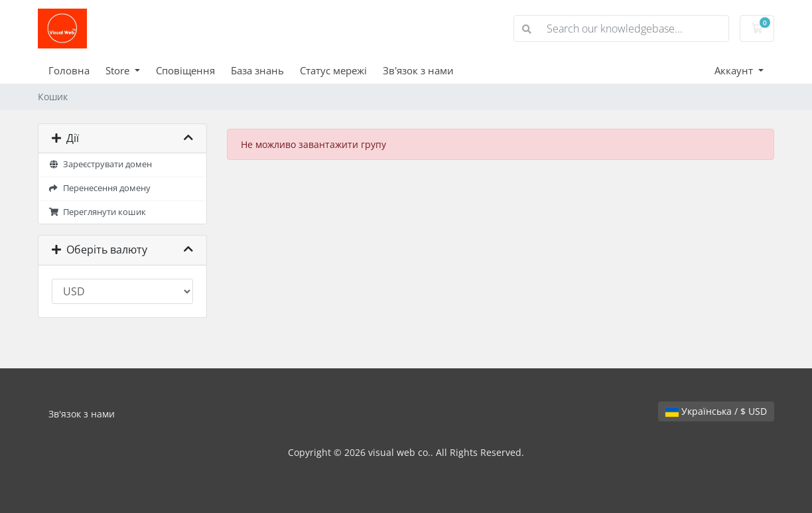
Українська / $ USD (716, 411)
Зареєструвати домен (100, 164)
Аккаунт (735, 70)
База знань (257, 70)
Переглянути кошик (97, 212)
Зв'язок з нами (418, 70)
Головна (69, 70)
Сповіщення (185, 70)
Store (119, 70)
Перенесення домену (100, 188)
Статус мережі (333, 70)
